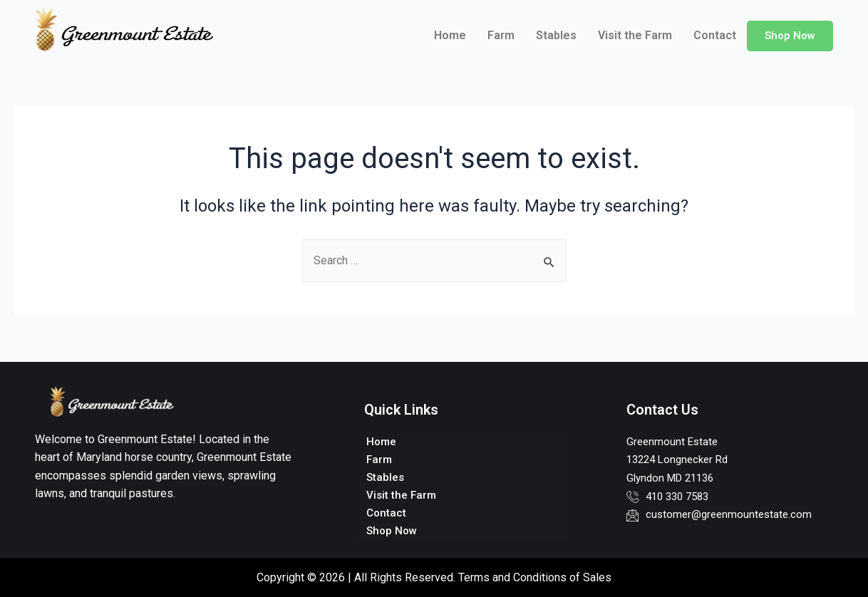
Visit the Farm (635, 35)
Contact (715, 35)
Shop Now (790, 36)
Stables (556, 35)
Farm (501, 35)
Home (450, 35)
